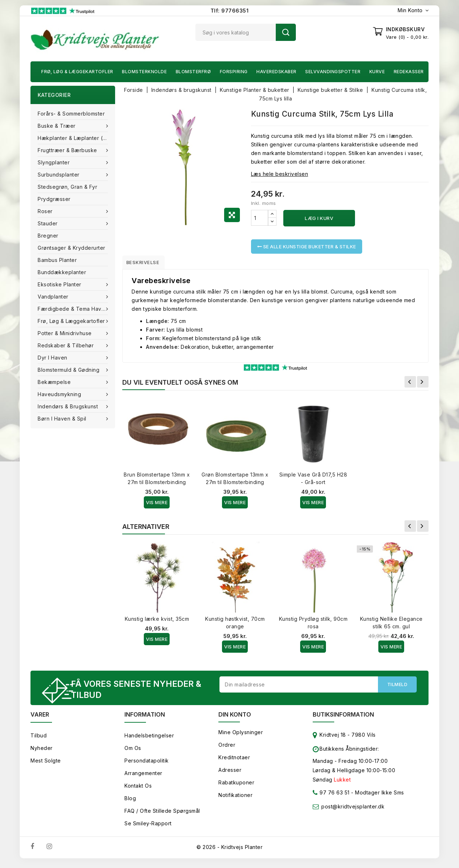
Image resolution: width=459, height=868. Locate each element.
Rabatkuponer (236, 787)
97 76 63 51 (331, 798)
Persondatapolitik (147, 765)
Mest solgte (46, 765)
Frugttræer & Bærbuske (68, 150)
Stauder (48, 223)
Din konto (235, 719)
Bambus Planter (57, 260)
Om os (133, 752)
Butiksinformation (343, 719)
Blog (130, 803)
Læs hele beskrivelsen (280, 174)
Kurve (377, 72)
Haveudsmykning (60, 394)
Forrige (410, 384)
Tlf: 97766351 (230, 11)
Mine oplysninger (241, 736)
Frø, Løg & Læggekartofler (77, 72)
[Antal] (260, 218)
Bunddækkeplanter (62, 272)
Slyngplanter (55, 162)
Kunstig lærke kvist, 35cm (157, 621)
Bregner (48, 236)
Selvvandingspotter (333, 72)
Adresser (230, 774)
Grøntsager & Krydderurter (72, 248)
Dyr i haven (53, 358)
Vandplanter (54, 297)
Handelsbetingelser (149, 740)
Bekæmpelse (55, 382)
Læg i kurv (319, 218)
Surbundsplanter (59, 175)
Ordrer (227, 749)
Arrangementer (143, 777)
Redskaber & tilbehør (67, 345)
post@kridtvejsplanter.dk (353, 811)
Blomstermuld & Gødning (69, 370)
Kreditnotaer (234, 762)
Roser (46, 211)
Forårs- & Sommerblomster (71, 114)
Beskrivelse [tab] (148, 263)
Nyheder (42, 752)
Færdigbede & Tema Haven (74, 309)
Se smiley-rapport (148, 828)
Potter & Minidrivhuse (65, 333)
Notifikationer (235, 799)
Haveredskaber (276, 72)
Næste (423, 384)
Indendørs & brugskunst (69, 406)
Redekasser (409, 72)
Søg (286, 32)
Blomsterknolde (144, 72)
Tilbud (39, 740)
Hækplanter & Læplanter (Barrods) (76, 138)
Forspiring (234, 72)
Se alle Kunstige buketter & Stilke (307, 247)
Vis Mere (157, 505)
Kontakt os (138, 790)
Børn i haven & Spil (63, 419)
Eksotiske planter (60, 284)
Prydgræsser (54, 199)
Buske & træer (57, 126)
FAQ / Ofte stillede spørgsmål (162, 815)
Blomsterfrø (193, 72)
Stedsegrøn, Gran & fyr (67, 187)
